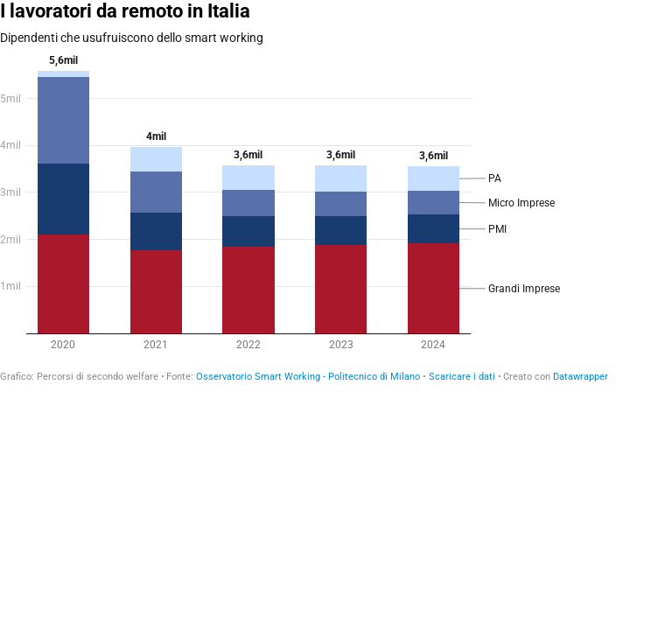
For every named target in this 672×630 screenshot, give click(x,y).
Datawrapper (581, 377)
